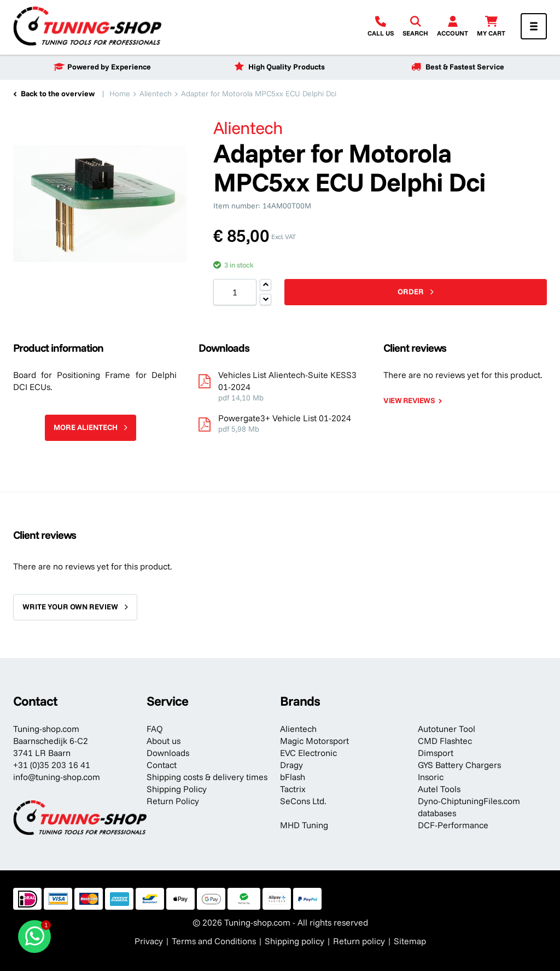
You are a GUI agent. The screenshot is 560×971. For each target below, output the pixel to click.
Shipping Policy (177, 789)
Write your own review (70, 607)
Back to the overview (58, 94)
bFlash (293, 777)
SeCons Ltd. (303, 801)
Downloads (168, 753)
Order (411, 292)
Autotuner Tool (447, 729)
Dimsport (436, 753)
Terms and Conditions (214, 941)
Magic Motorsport (314, 741)
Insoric (431, 777)
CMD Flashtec (445, 741)
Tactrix (293, 789)
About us (164, 741)
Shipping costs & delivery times (207, 777)
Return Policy (173, 801)
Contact (162, 765)
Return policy (359, 941)
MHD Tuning (304, 825)
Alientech (298, 729)
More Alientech (86, 427)
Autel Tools (439, 789)
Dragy (291, 765)
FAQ (155, 729)
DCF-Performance (453, 825)
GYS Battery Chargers (459, 765)
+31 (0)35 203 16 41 (52, 765)
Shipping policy (294, 941)
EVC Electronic (308, 753)
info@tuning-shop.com (57, 777)
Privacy (149, 941)
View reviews (409, 400)
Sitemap (410, 941)
